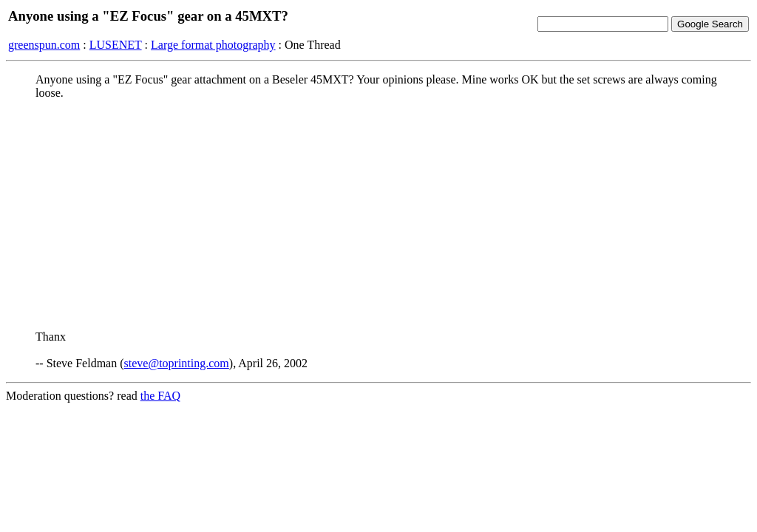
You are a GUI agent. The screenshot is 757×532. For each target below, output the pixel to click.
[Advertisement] (378, 215)
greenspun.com (44, 45)
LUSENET (116, 45)
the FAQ (160, 396)
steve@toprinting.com (177, 363)
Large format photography (213, 45)
